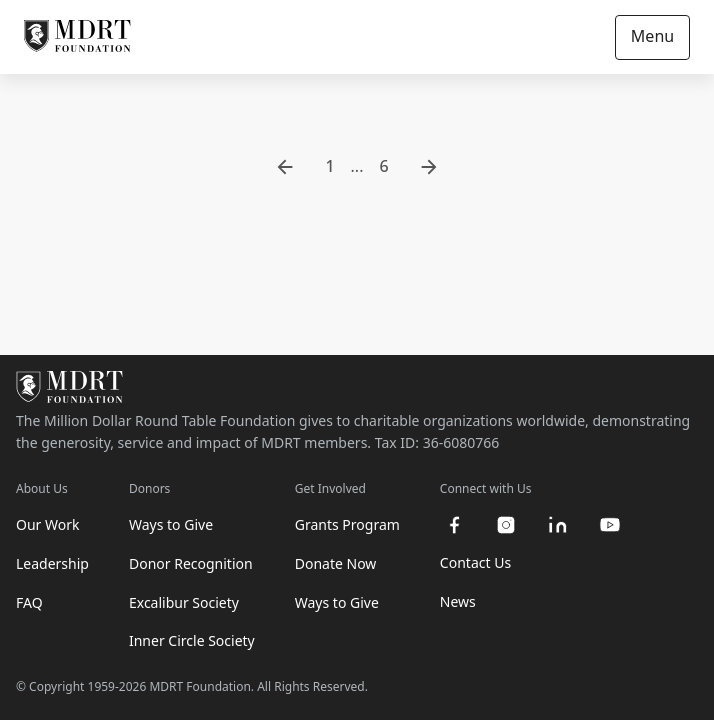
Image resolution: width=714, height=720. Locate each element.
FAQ (29, 602)
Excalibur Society (184, 602)
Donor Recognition (191, 563)
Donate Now (336, 563)
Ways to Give (171, 524)
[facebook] (454, 525)
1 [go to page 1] (329, 166)
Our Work (47, 524)
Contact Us (475, 562)
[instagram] (506, 525)
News (458, 601)
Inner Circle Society (192, 640)
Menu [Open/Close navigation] (652, 36)
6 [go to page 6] (383, 166)
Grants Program (347, 524)
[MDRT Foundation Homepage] (77, 37)
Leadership (52, 563)
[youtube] (610, 525)
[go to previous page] (285, 167)
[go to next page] (429, 167)
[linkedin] (558, 525)
